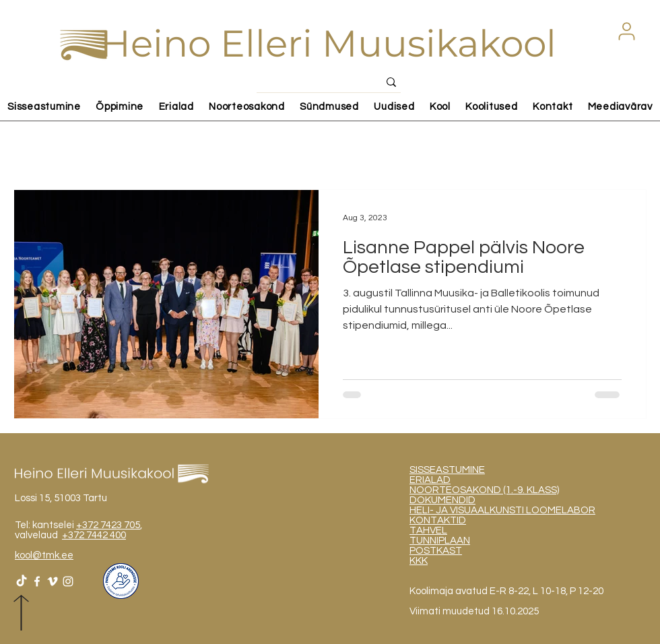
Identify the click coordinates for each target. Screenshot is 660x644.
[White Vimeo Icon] (53, 581)
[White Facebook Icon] (37, 581)
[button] (626, 31)
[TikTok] (22, 581)
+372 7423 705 (108, 525)
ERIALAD (430, 480)
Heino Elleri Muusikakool (328, 43)
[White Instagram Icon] (68, 581)
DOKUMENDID (442, 500)
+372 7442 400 (94, 535)
